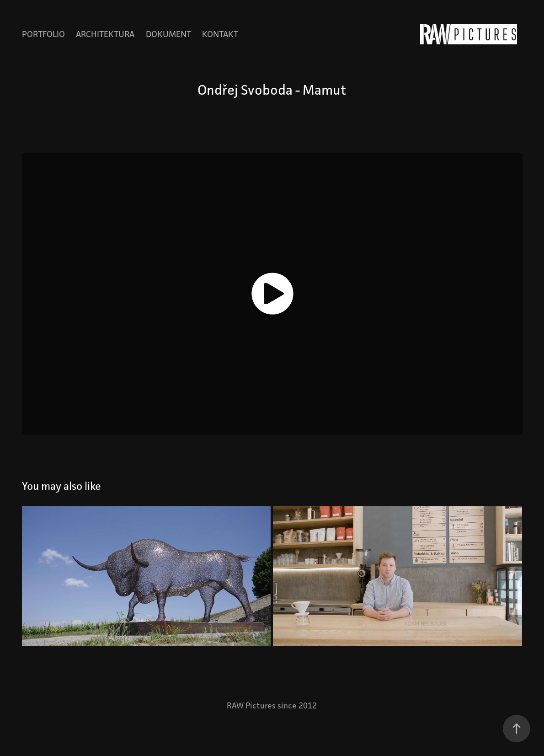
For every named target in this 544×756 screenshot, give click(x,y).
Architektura (105, 34)
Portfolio (43, 34)
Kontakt (220, 34)
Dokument (168, 34)
